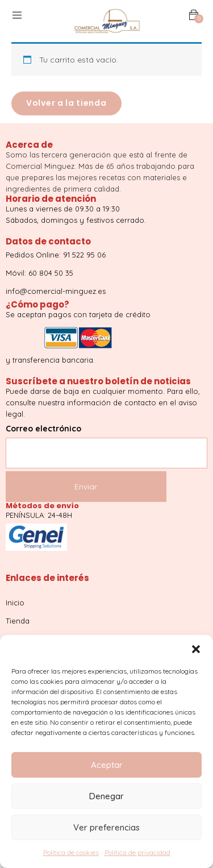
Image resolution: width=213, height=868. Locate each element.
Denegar (106, 796)
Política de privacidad (137, 852)
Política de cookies (71, 852)
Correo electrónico (106, 441)
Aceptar (107, 765)
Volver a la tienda (66, 103)
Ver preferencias (106, 827)
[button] (196, 649)
